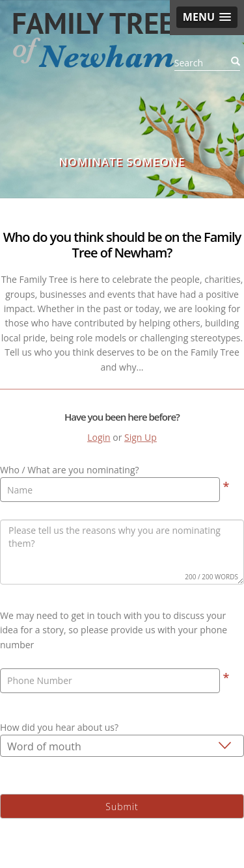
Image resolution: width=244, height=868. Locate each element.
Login (99, 437)
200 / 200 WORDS (211, 577)
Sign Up (141, 437)
